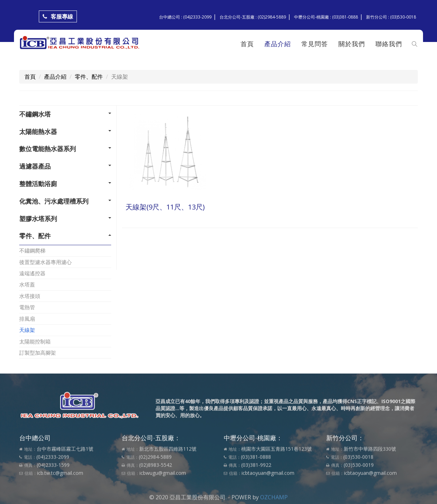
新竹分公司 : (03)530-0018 (391, 17)
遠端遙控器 (32, 273)
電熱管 (27, 307)
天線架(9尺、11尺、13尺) (165, 207)
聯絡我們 (389, 44)
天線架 (27, 330)
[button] (65, 114)
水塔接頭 (30, 296)
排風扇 (27, 319)
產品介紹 (278, 44)
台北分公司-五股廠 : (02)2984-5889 (253, 17)
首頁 (247, 44)
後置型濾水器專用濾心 (45, 262)
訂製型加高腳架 (38, 353)
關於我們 (352, 44)
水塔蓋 (27, 284)
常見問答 (315, 44)
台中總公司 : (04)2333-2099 (185, 17)
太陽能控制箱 (35, 341)
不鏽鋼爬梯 (32, 250)
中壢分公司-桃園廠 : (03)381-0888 (326, 17)
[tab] (65, 114)
